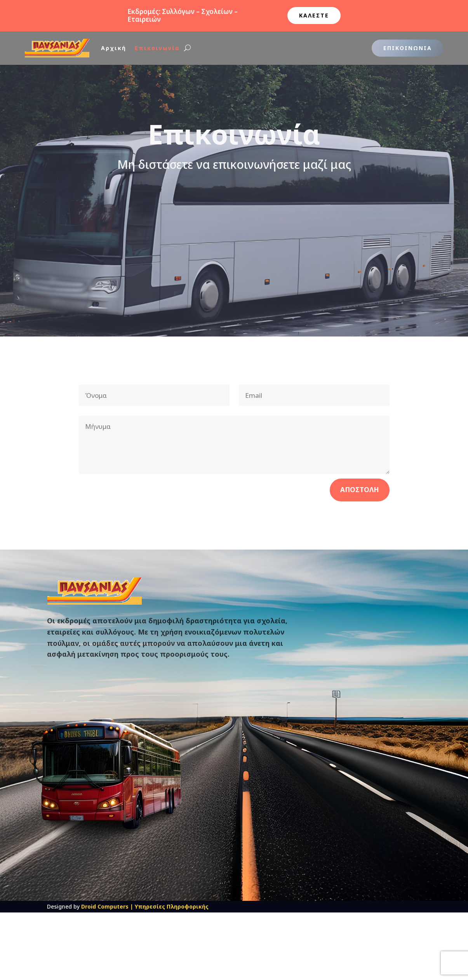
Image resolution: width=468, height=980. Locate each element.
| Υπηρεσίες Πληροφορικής (169, 906)
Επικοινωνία (157, 48)
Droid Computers (105, 906)
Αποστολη (360, 490)
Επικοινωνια (408, 48)
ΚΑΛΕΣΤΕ (314, 15)
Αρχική (114, 48)
